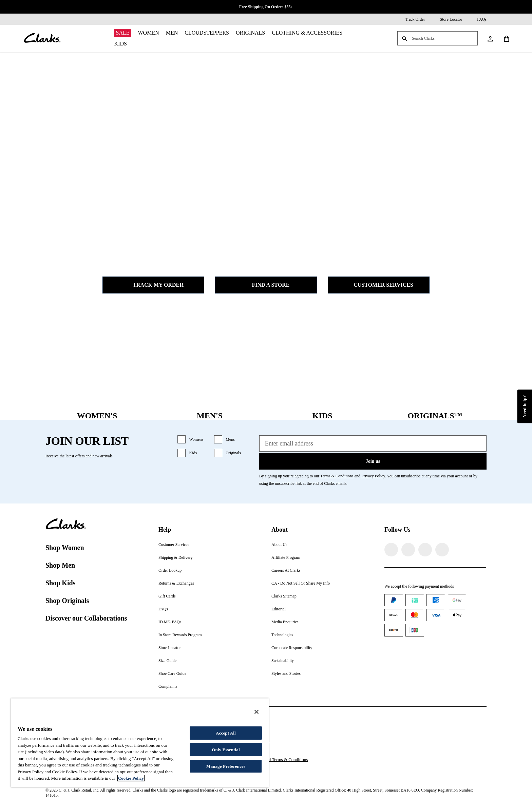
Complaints (168, 686)
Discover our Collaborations (86, 618)
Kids (121, 44)
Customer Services (379, 285)
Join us (373, 461)
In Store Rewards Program (180, 635)
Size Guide (167, 661)
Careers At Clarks (286, 570)
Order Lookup (170, 570)
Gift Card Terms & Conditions (281, 759)
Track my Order (153, 285)
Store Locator (170, 648)
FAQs (163, 609)
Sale (123, 33)
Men (172, 33)
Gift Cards (167, 596)
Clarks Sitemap (284, 596)
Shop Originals (67, 601)
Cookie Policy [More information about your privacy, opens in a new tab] (131, 778)
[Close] (256, 712)
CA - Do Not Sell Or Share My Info (301, 583)
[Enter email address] (373, 443)
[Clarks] (42, 38)
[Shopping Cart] (506, 38)
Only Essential (226, 750)
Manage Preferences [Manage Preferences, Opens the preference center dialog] (226, 766)
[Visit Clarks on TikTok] (425, 550)
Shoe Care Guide (172, 673)
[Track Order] (410, 19)
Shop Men (60, 565)
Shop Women (65, 548)
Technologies (282, 635)
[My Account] (490, 38)
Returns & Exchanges (176, 583)
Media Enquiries (285, 622)
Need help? (524, 407)
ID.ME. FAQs (170, 622)
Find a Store (266, 285)
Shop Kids (60, 583)
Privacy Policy (373, 476)
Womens (196, 439)
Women (149, 33)
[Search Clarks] (438, 39)
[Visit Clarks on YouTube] (442, 550)
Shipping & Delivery (176, 557)
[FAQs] (477, 19)
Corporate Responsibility (292, 648)
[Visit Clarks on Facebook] (391, 550)
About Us (279, 545)
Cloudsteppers (207, 33)
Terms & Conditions (337, 476)
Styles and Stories (286, 673)
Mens (230, 439)
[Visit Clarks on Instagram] (408, 550)
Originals (250, 33)
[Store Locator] (446, 19)
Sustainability (283, 661)
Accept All (226, 733)
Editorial (279, 609)
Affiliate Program (286, 557)
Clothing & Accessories (307, 33)
